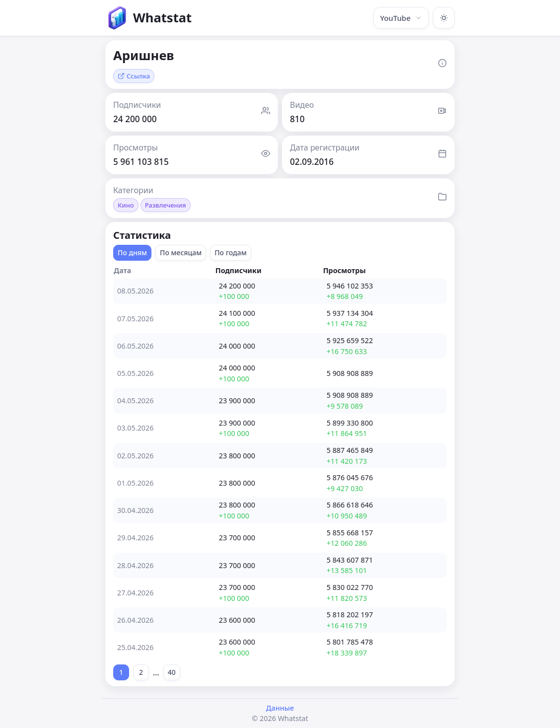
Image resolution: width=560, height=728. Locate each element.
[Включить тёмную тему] (444, 18)
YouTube (401, 18)
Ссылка (134, 76)
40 (172, 672)
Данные (280, 708)
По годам (231, 253)
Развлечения (166, 205)
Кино (126, 205)
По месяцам (181, 253)
